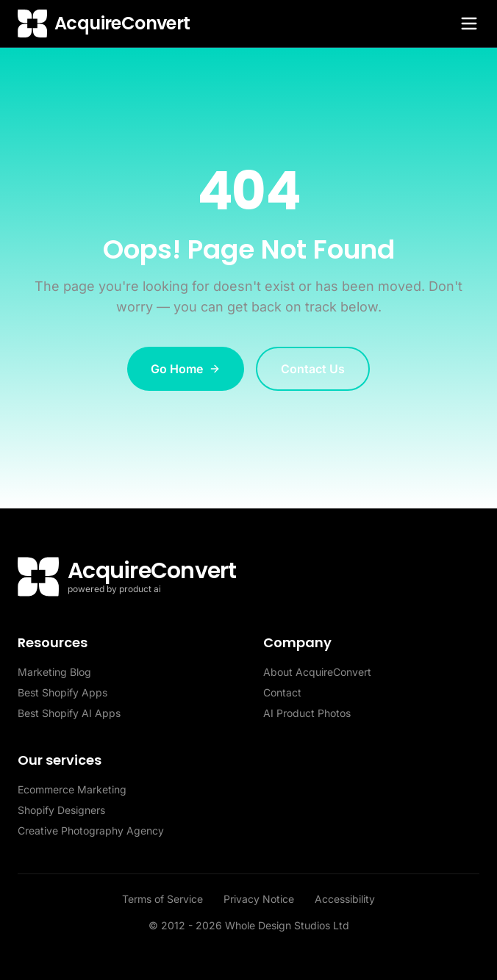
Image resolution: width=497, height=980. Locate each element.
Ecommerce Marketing (72, 789)
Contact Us (313, 369)
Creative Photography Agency (91, 831)
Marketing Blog (54, 672)
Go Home (186, 369)
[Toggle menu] (469, 24)
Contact (282, 692)
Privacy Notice (260, 899)
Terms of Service (164, 899)
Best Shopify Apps (62, 692)
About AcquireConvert (317, 672)
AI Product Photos (307, 713)
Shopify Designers (61, 810)
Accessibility (345, 899)
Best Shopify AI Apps (69, 713)
